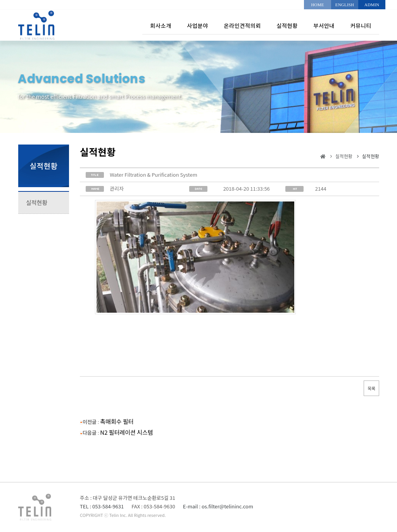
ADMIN (372, 5)
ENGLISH (345, 5)
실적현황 (273, 25)
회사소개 (125, 25)
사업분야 (168, 25)
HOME (317, 5)
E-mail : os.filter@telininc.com (218, 506)
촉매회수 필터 (117, 421)
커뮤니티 (359, 25)
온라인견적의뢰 (220, 25)
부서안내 (316, 25)
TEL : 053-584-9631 (102, 506)
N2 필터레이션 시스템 (126, 432)
